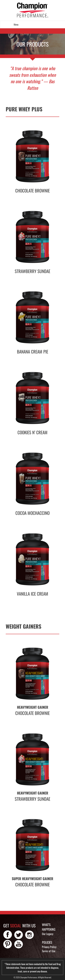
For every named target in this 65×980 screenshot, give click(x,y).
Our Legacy (48, 934)
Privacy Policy (49, 947)
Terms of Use (49, 951)
